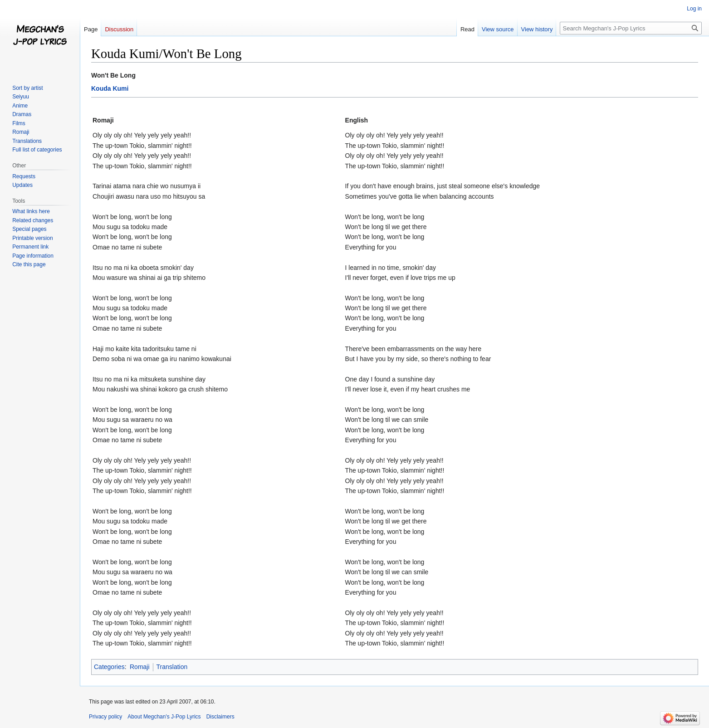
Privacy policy (105, 717)
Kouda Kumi (110, 88)
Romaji (140, 667)
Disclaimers (220, 717)
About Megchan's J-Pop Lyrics (164, 717)
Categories (109, 667)
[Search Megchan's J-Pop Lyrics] (631, 28)
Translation (172, 667)
